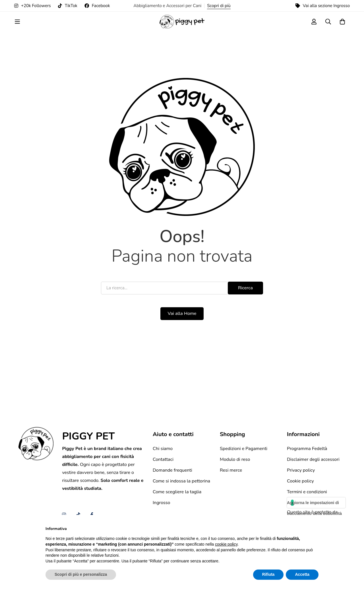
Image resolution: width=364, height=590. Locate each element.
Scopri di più (219, 6)
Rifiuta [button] (268, 574)
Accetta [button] (302, 574)
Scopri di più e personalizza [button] (81, 574)
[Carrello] (342, 26)
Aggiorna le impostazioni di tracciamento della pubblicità (314, 509)
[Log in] (314, 26)
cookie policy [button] (226, 544)
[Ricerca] (328, 26)
